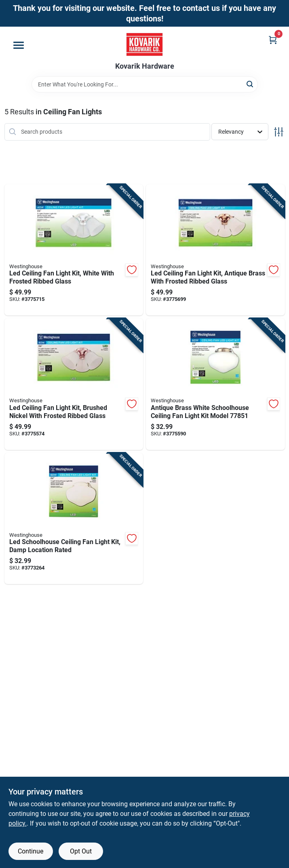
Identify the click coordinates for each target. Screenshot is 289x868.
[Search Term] (145, 84)
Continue (31, 851)
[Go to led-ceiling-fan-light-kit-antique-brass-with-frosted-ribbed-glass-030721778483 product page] (215, 250)
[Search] (250, 84)
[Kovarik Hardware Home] (144, 44)
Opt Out (81, 851)
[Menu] (19, 45)
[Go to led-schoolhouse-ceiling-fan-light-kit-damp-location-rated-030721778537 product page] (74, 519)
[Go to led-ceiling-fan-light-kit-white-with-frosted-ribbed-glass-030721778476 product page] (74, 250)
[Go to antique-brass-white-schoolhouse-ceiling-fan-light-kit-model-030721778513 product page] (215, 384)
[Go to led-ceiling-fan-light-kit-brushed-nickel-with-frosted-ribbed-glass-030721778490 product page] (74, 384)
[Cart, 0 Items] (273, 40)
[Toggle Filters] (279, 132)
